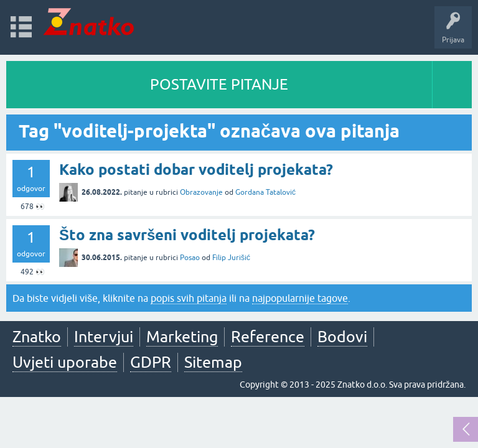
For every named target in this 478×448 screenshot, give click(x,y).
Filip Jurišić (231, 258)
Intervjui (104, 337)
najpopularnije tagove (300, 298)
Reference (268, 337)
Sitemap (213, 362)
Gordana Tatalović (265, 192)
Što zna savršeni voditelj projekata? (187, 235)
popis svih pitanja (189, 298)
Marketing (182, 337)
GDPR (151, 362)
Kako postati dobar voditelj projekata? (196, 170)
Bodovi (342, 337)
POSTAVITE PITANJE (219, 84)
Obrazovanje (201, 192)
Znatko (37, 337)
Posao (190, 258)
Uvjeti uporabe (65, 362)
